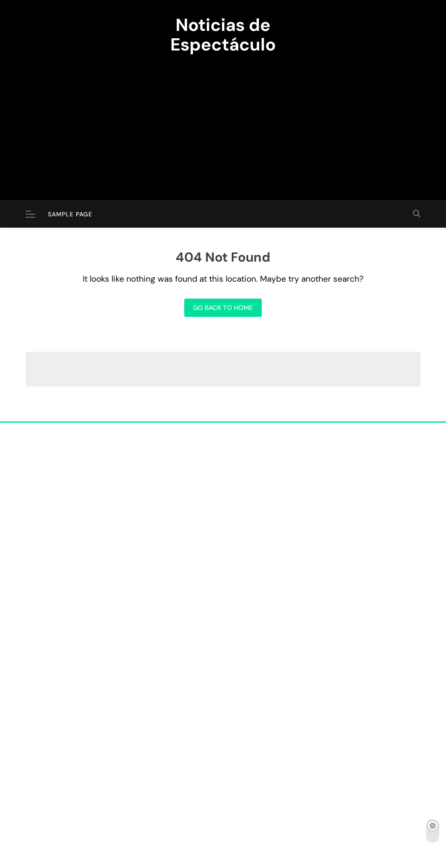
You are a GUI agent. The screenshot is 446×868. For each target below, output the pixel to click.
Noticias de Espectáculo (223, 35)
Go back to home (223, 308)
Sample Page (70, 214)
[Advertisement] (223, 122)
